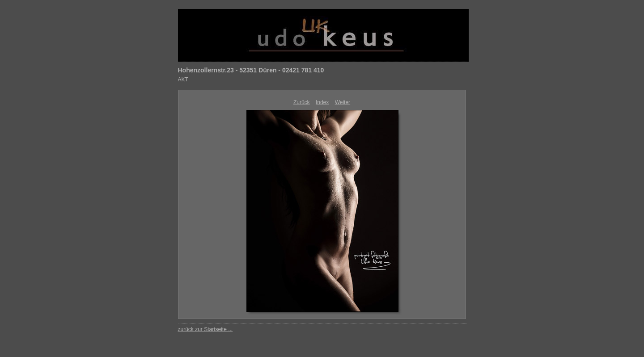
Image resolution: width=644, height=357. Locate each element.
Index (322, 102)
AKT (183, 80)
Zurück (302, 102)
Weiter (343, 102)
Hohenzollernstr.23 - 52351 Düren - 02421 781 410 (251, 70)
